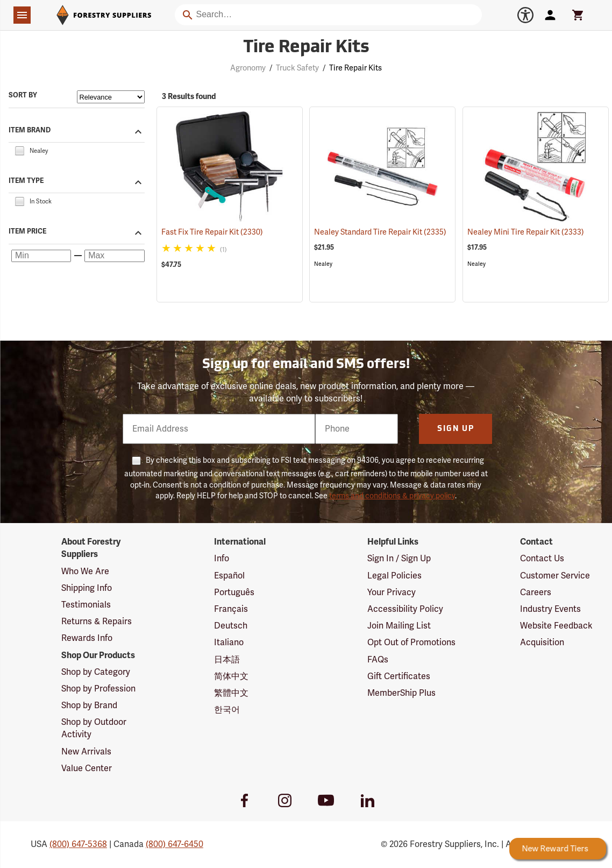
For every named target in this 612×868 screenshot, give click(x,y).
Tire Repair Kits (355, 68)
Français (231, 609)
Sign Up (456, 429)
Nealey (323, 264)
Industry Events (550, 609)
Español (229, 576)
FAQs (378, 660)
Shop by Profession (98, 689)
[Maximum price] (114, 256)
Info (222, 559)
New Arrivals (86, 752)
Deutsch (231, 626)
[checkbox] (19, 150)
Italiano (229, 643)
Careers (536, 592)
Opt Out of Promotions (411, 643)
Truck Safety (297, 68)
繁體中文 (231, 693)
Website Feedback (556, 626)
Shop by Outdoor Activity (94, 728)
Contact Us (542, 559)
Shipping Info (87, 588)
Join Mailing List (399, 626)
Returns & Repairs (97, 622)
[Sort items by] (111, 97)
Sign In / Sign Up (399, 559)
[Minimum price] (41, 256)
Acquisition (542, 643)
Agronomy (248, 68)
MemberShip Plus (401, 693)
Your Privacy (392, 592)
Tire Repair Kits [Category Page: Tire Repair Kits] (306, 48)
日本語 (227, 660)
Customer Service (555, 576)
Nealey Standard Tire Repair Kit (380, 232)
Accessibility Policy (405, 609)
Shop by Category (96, 672)
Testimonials (86, 605)
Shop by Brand (89, 705)
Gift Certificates (399, 676)
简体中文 (231, 676)
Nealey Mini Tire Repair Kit (526, 232)
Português (234, 592)
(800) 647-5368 (78, 844)
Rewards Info (87, 638)
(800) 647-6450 (175, 844)
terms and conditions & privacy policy (392, 496)
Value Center (87, 768)
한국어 (227, 710)
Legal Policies (394, 576)
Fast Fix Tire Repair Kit (212, 232)
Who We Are (85, 571)
